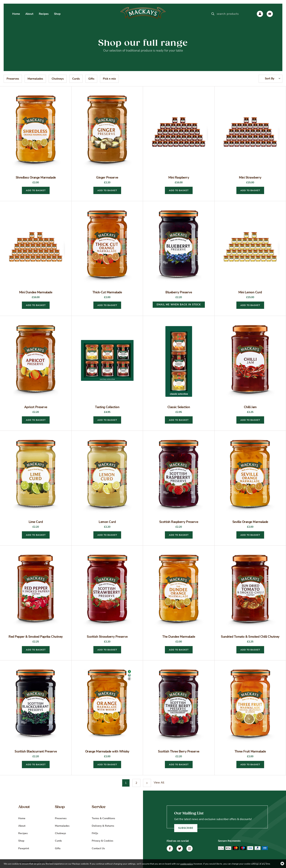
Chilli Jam (250, 407)
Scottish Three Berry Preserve (179, 751)
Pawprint (24, 848)
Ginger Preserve (107, 178)
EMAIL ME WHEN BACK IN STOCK (179, 305)
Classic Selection (179, 407)
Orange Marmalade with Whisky (107, 751)
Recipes (23, 833)
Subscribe (186, 828)
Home (22, 818)
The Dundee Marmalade (179, 637)
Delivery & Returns (103, 826)
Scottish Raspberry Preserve (179, 522)
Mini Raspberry (179, 178)
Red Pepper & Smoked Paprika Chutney (36, 637)
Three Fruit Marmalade (250, 751)
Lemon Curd (107, 522)
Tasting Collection (107, 407)
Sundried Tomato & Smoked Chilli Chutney (250, 637)
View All (159, 783)
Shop (21, 841)
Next (147, 783)
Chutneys (58, 79)
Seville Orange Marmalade (250, 522)
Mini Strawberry (250, 178)
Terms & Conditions (103, 818)
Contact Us (98, 848)
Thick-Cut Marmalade (107, 292)
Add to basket (36, 190)
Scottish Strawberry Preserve (107, 637)
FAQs (95, 833)
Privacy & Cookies (103, 841)
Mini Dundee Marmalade (36, 292)
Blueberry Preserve (179, 292)
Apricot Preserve (36, 407)
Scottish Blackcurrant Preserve (36, 751)
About (22, 826)
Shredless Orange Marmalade (36, 178)
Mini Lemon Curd (250, 292)
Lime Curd (36, 522)
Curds (76, 79)
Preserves (13, 79)
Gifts (91, 79)
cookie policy (187, 864)
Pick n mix (109, 79)
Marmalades (35, 79)
